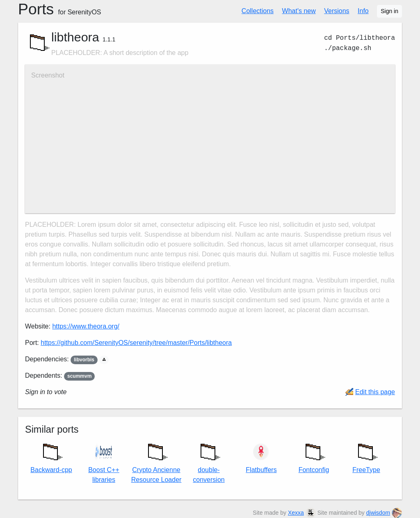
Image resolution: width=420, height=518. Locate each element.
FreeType (366, 456)
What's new (299, 11)
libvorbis (84, 360)
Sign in (389, 11)
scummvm (79, 376)
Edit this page (375, 392)
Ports (60, 9)
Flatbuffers (261, 458)
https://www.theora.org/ (86, 326)
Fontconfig (314, 456)
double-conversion (209, 461)
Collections (258, 11)
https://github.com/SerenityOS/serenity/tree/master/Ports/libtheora (136, 343)
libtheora (75, 37)
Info (363, 11)
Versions (337, 11)
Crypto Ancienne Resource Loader (156, 461)
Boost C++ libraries (104, 463)
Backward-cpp (51, 456)
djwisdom (378, 513)
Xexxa (296, 513)
